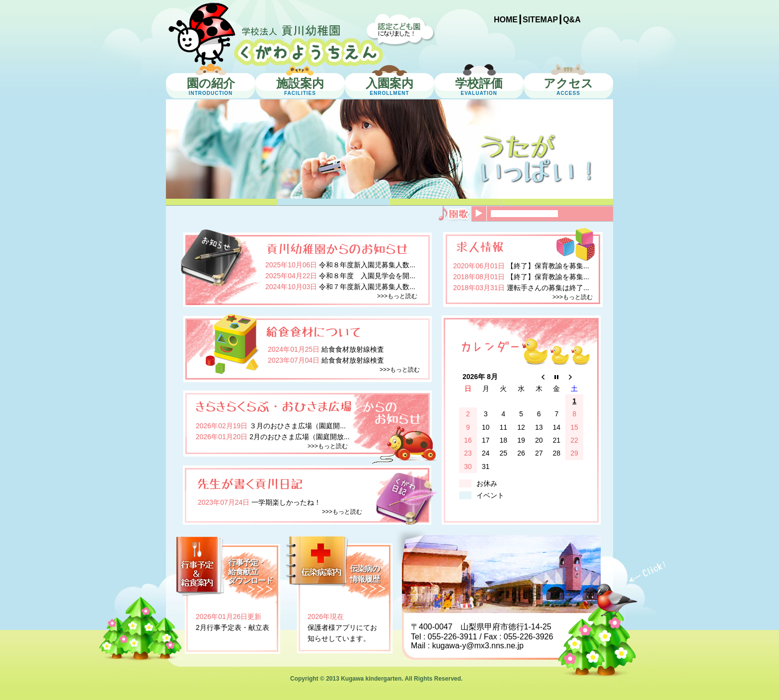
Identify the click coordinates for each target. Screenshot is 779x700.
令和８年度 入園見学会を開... (367, 276)
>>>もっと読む (397, 296)
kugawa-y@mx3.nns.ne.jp (478, 646)
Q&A (572, 20)
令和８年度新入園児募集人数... (367, 265)
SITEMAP (540, 20)
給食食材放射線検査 (353, 349)
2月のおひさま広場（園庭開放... (299, 437)
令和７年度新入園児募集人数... (367, 287)
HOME (506, 20)
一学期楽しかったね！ (286, 502)
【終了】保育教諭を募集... (548, 266)
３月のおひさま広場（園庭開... (298, 426)
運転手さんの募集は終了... (548, 288)
